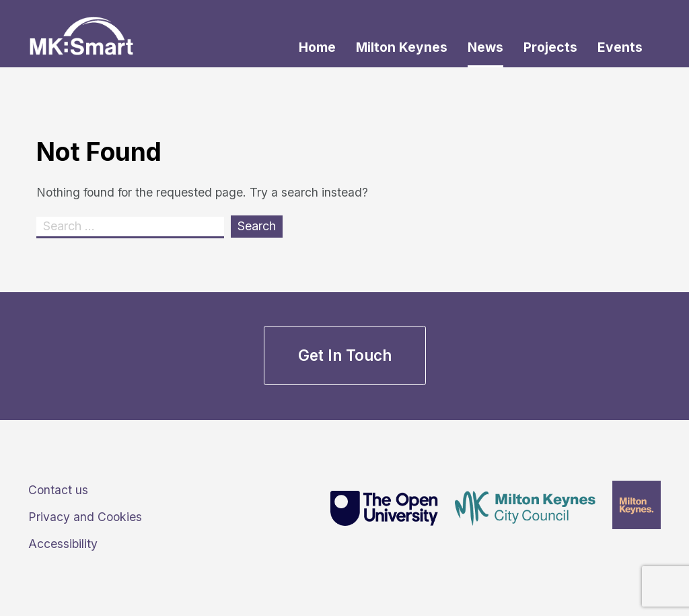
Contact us (58, 490)
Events (620, 47)
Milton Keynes (402, 47)
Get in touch (345, 355)
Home (317, 47)
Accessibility (63, 544)
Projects (550, 47)
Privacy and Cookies (85, 517)
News (485, 47)
